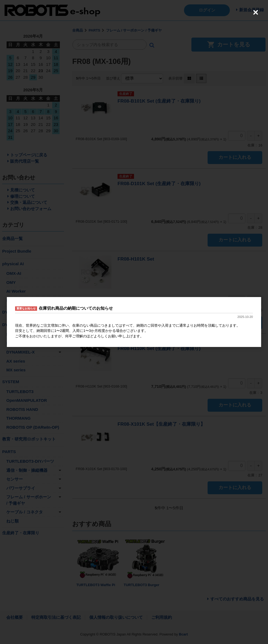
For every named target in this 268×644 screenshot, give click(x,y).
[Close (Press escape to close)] (256, 12)
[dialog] (134, 322)
